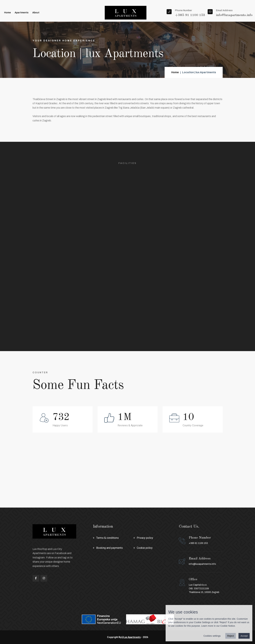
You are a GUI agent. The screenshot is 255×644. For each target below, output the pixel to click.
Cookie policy (145, 548)
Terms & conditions (107, 538)
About (36, 13)
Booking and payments (109, 548)
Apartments (22, 13)
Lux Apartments (132, 637)
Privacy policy (145, 538)
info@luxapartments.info (202, 564)
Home (8, 13)
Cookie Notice (228, 626)
